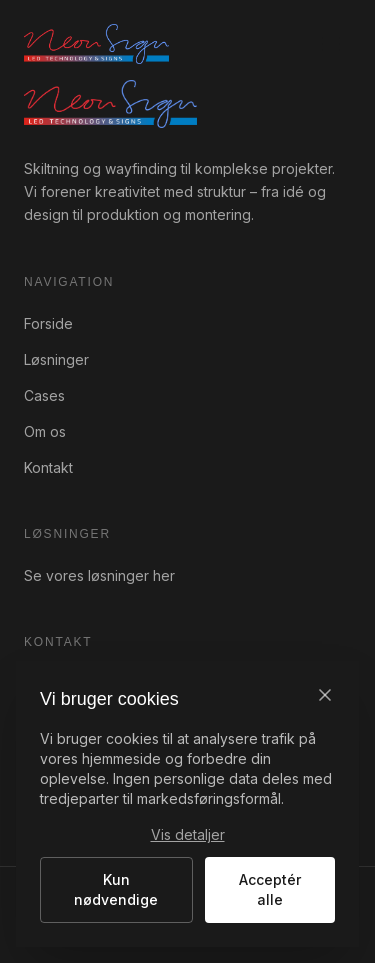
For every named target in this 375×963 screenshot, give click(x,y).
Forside (48, 323)
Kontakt (48, 467)
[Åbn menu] (331, 44)
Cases (44, 395)
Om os (45, 431)
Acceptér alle (270, 889)
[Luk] (325, 695)
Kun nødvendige (116, 889)
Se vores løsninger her (99, 575)
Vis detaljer (188, 834)
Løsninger (56, 359)
